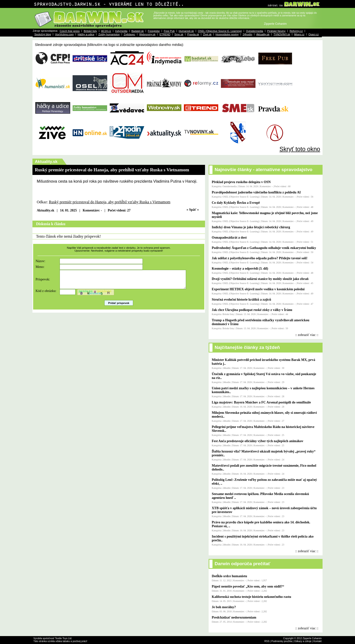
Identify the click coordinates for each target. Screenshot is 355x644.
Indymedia (121, 31)
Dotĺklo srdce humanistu (229, 576)
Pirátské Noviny (276, 31)
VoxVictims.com (64, 34)
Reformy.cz (296, 31)
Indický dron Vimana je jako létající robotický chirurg (251, 227)
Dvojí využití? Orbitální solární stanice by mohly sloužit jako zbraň (260, 279)
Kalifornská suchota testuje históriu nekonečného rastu (251, 597)
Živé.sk (207, 34)
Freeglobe (154, 31)
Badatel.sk (138, 31)
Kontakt (318, 641)
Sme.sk (179, 34)
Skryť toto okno (300, 149)
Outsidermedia (255, 31)
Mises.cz (299, 34)
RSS (267, 641)
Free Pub (169, 31)
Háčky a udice (86, 34)
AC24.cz (106, 31)
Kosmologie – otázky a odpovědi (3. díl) (240, 269)
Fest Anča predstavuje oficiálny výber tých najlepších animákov (258, 441)
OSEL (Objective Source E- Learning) (220, 31)
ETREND (165, 34)
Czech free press (70, 31)
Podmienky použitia (282, 641)
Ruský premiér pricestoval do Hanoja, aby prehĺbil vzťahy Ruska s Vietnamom (109, 202)
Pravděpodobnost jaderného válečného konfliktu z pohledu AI (256, 192)
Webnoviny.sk (147, 34)
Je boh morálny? (224, 607)
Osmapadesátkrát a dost (229, 238)
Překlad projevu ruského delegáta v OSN (241, 182)
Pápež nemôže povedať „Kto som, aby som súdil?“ (248, 586)
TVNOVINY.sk (282, 34)
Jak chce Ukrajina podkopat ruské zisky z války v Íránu (252, 310)
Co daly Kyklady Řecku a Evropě (236, 203)
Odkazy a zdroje (303, 641)
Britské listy (90, 31)
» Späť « (193, 210)
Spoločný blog (43, 34)
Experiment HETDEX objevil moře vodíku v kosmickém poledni (258, 289)
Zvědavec (130, 34)
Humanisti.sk (186, 31)
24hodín (248, 34)
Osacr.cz (314, 34)
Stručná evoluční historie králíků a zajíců (241, 300)
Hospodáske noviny (227, 34)
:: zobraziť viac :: (307, 335)
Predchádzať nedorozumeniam (234, 617)
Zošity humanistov (109, 34)
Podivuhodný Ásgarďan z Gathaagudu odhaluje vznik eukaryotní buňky (264, 248)
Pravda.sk (193, 34)
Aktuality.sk (263, 34)
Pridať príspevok (119, 307)
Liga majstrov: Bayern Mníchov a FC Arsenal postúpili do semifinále (261, 402)
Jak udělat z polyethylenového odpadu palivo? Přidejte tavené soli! (260, 258)
